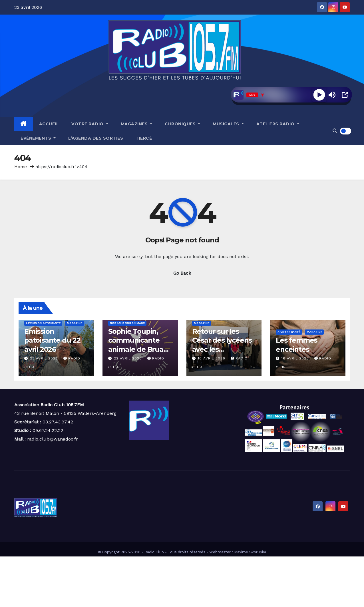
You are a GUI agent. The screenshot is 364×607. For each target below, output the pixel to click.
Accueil (49, 124)
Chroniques (182, 124)
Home (21, 167)
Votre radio (90, 124)
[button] (335, 131)
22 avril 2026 (129, 358)
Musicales (228, 124)
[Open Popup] (345, 95)
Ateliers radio (278, 124)
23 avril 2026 (45, 358)
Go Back (182, 273)
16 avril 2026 (212, 358)
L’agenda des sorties (96, 138)
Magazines (137, 124)
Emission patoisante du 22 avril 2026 (52, 340)
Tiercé (144, 138)
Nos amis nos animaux (127, 323)
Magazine (75, 323)
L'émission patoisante (43, 323)
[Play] (319, 95)
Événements (38, 138)
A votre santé (289, 332)
